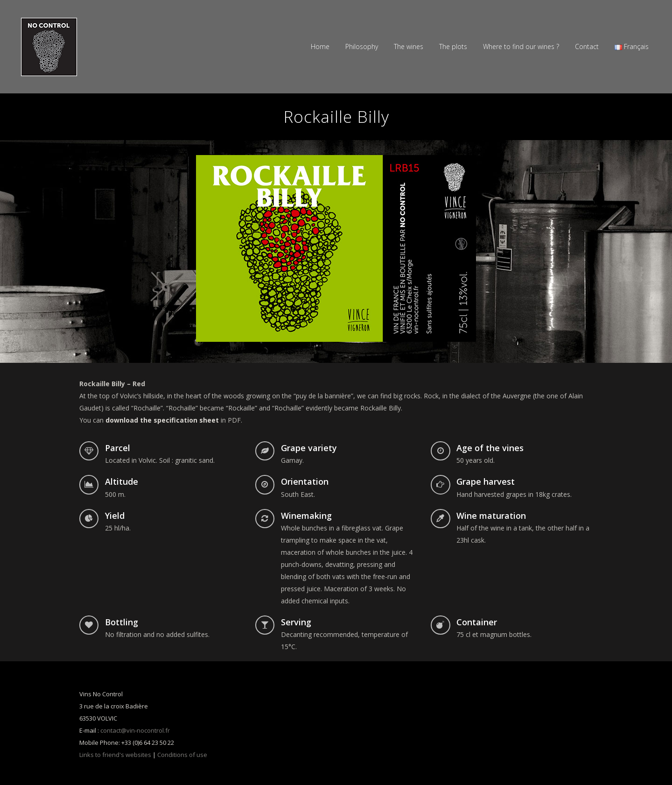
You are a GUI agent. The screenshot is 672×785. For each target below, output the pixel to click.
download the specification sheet (162, 420)
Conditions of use (182, 755)
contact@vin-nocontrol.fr (135, 730)
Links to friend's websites (115, 755)
